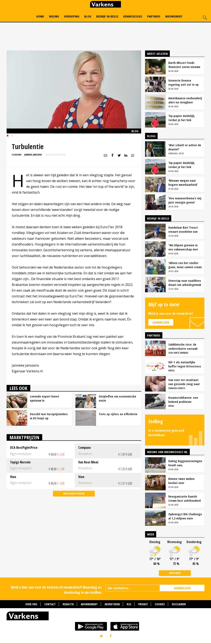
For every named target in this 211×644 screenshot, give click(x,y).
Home (40, 16)
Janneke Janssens (33, 155)
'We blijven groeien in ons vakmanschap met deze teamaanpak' (183, 247)
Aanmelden (161, 323)
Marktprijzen (24, 437)
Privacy (143, 604)
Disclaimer (179, 604)
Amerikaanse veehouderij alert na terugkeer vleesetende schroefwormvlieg (185, 100)
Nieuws (54, 16)
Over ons (31, 604)
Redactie (68, 604)
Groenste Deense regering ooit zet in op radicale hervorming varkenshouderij (183, 82)
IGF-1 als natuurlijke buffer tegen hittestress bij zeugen (185, 364)
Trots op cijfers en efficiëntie (118, 414)
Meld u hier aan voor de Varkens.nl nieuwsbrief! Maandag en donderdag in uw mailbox (56, 590)
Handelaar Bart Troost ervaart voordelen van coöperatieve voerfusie (184, 229)
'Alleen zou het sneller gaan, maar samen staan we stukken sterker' (185, 265)
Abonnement (89, 604)
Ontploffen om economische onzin (117, 398)
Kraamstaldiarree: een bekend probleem (183, 400)
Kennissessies (133, 16)
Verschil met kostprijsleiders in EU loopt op (49, 416)
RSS (129, 604)
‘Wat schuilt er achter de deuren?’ (185, 147)
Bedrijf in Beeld (107, 16)
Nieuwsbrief (174, 16)
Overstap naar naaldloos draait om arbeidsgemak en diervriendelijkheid (185, 283)
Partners (154, 16)
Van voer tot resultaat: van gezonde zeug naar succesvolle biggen (184, 382)
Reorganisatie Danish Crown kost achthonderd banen (185, 498)
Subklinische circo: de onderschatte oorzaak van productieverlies (183, 346)
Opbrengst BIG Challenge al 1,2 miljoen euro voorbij (185, 516)
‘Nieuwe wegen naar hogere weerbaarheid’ (183, 182)
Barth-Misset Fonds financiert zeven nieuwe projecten (184, 65)
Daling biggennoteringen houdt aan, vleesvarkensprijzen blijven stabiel (185, 463)
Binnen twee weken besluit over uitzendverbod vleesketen (181, 481)
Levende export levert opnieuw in (45, 398)
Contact (50, 604)
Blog (88, 16)
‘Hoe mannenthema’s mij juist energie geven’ (185, 200)
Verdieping (72, 16)
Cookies (160, 604)
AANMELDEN (182, 588)
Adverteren (112, 604)
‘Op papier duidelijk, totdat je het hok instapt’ (182, 118)
